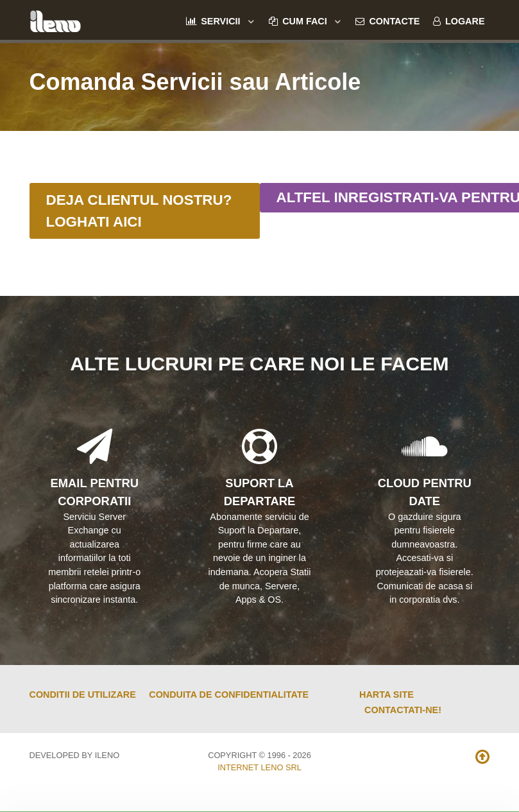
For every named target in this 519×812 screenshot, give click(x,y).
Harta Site (387, 695)
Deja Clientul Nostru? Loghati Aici (139, 211)
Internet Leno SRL (259, 767)
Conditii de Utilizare (83, 695)
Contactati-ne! (403, 710)
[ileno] (55, 20)
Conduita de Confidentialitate (229, 695)
